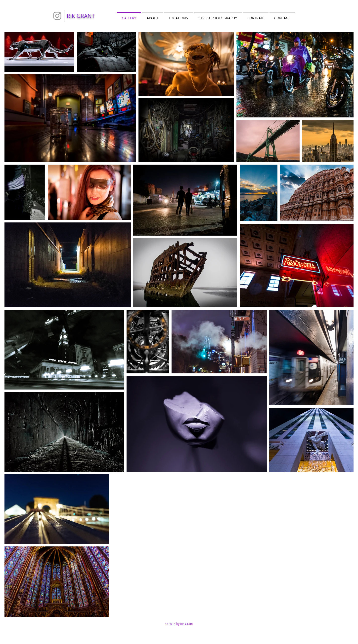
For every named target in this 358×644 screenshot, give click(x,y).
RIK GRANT (81, 16)
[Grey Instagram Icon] (57, 16)
